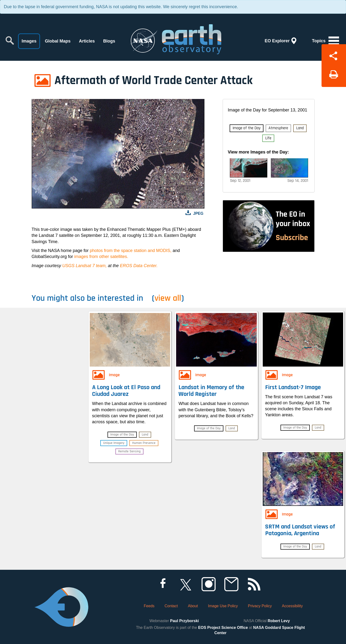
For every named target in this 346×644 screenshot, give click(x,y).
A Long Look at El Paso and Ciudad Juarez (126, 391)
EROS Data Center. (139, 266)
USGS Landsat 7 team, (85, 266)
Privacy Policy (260, 606)
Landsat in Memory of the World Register (211, 391)
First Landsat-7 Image (293, 387)
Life (268, 138)
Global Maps (58, 41)
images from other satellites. (101, 257)
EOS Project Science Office (223, 628)
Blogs (109, 41)
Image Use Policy (223, 606)
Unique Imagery (114, 443)
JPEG (198, 213)
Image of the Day (247, 128)
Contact (171, 606)
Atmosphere (278, 128)
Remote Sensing (129, 451)
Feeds (149, 606)
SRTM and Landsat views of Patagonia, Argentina (300, 530)
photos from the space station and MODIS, (131, 251)
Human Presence (144, 443)
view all (168, 298)
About (193, 606)
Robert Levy (279, 621)
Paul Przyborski (185, 621)
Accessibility (292, 606)
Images (29, 41)
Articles (87, 41)
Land (300, 128)
